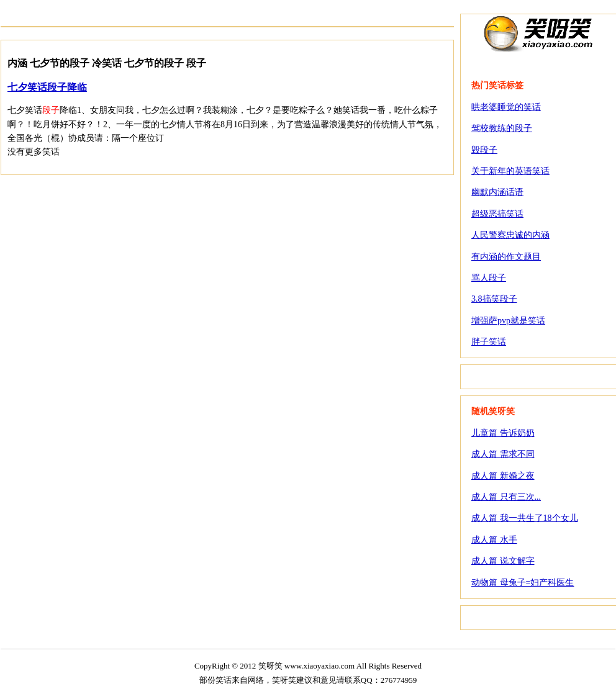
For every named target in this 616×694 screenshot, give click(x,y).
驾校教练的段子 (502, 128)
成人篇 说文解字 (503, 561)
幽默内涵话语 (497, 192)
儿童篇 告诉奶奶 (503, 433)
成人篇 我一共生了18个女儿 (525, 518)
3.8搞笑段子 (494, 299)
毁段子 (484, 150)
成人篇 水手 (494, 540)
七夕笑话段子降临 (47, 87)
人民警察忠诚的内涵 (510, 235)
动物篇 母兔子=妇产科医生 (523, 583)
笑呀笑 (538, 33)
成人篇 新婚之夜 (503, 476)
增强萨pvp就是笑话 (508, 321)
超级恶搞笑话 (497, 214)
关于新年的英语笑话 (510, 171)
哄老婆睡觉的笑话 (506, 107)
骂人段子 (489, 278)
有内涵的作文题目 (506, 257)
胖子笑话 (489, 342)
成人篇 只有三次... (506, 497)
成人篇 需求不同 (503, 454)
